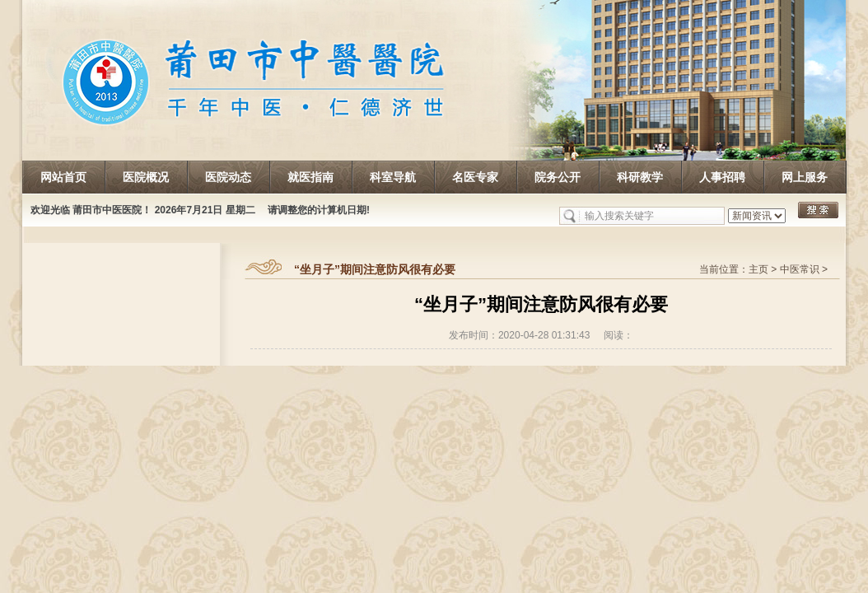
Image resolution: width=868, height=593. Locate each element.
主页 (758, 269)
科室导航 (393, 177)
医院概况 (146, 177)
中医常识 (800, 269)
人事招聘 (722, 177)
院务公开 (558, 177)
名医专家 (475, 177)
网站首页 (63, 177)
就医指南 (310, 177)
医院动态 (228, 177)
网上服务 (805, 177)
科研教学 (640, 177)
